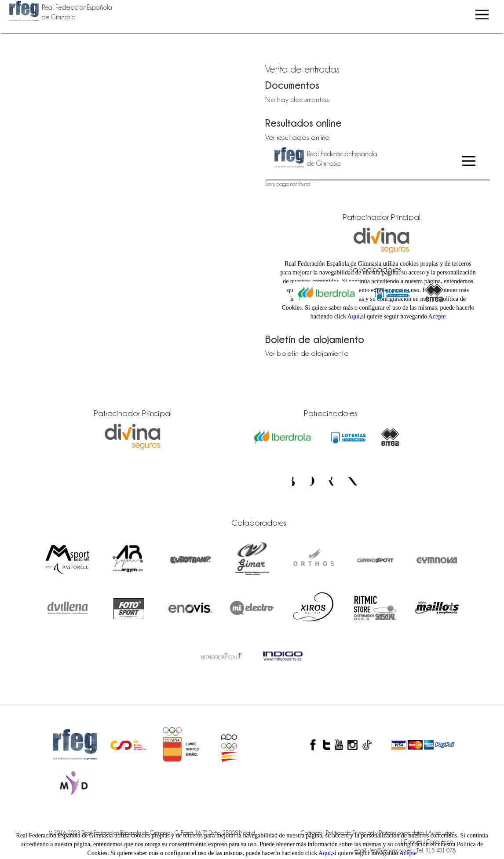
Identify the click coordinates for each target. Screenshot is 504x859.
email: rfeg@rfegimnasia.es (384, 850)
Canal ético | (441, 841)
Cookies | (415, 841)
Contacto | (313, 833)
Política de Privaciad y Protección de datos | (377, 833)
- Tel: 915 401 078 (435, 850)
